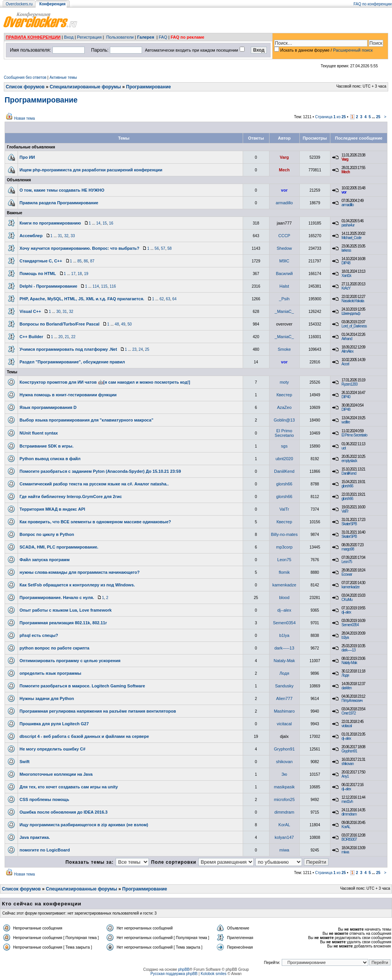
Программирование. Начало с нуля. (57, 597)
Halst (284, 286)
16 (111, 223)
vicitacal (284, 724)
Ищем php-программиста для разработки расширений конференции (91, 170)
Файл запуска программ (45, 560)
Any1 (345, 776)
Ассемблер (31, 236)
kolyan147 (284, 837)
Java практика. (35, 837)
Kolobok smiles (213, 974)
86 (86, 261)
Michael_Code (351, 238)
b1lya (284, 635)
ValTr (284, 509)
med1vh (347, 802)
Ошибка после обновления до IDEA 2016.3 (64, 812)
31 (60, 236)
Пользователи (120, 37)
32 (66, 236)
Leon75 (284, 560)
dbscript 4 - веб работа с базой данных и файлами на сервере (84, 736)
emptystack (349, 461)
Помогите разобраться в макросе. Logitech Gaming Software (82, 686)
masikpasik (284, 787)
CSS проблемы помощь (44, 799)
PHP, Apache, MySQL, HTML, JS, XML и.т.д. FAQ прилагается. (82, 299)
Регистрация (89, 37)
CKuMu (347, 600)
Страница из (331, 117)
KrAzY (346, 288)
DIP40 (346, 397)
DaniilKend (284, 471)
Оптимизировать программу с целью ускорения (70, 661)
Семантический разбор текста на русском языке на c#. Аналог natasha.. (94, 484)
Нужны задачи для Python (47, 698)
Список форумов (25, 87)
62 (162, 299)
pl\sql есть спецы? (39, 635)
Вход (69, 37)
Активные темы (63, 77)
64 (174, 299)
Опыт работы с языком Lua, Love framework (66, 610)
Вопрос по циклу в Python (47, 534)
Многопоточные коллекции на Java (56, 774)
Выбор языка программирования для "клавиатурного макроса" (87, 420)
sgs (284, 446)
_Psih (284, 299)
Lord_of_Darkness (354, 326)
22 (73, 337)
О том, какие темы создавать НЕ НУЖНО (62, 190)
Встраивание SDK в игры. (47, 446)
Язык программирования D (48, 407)
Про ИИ (27, 157)
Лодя (284, 673)
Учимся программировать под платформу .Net (68, 349)
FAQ (163, 37)
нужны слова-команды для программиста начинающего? (80, 572)
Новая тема (24, 118)
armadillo (284, 203)
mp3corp (284, 547)
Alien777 (284, 698)
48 (117, 324)
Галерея (145, 37)
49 (123, 324)
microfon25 (284, 799)
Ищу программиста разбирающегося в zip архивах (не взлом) (84, 825)
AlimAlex (347, 351)
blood (284, 597)
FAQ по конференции (373, 4)
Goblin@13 (284, 420)
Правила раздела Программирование (59, 203)
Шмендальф (351, 313)
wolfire (346, 422)
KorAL (284, 825)
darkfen (346, 688)
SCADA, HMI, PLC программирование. (59, 547)
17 (73, 274)
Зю (284, 774)
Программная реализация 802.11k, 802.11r (63, 623)
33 (73, 236)
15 (105, 223)
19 (86, 274)
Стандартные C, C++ (41, 261)
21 (67, 337)
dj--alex (284, 610)
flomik (284, 572)
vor (284, 190)
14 (98, 223)
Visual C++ (30, 311)
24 (141, 349)
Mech (284, 170)
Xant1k (346, 276)
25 (378, 117)
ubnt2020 (284, 459)
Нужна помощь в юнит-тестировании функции (68, 395)
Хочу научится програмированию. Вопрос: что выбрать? (79, 248)
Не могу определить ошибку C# (52, 749)
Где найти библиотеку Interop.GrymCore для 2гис (71, 497)
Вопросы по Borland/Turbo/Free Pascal (60, 324)
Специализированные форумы (85, 87)
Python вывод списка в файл (50, 459)
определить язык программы (50, 673)
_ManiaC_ (284, 311)
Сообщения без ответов (25, 77)
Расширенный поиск (353, 50)
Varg (284, 157)
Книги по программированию (50, 223)
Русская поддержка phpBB (174, 974)
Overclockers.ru (19, 4)
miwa (284, 850)
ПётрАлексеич (352, 701)
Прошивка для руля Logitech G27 (54, 724)
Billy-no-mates (284, 534)
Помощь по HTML (38, 273)
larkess (346, 250)
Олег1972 (349, 713)
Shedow (284, 248)
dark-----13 (284, 648)
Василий (284, 273)
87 (92, 261)
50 (130, 324)
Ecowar (347, 574)
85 (79, 261)
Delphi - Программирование (48, 286)
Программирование (148, 87)
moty (284, 382)
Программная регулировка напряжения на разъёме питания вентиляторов (98, 711)
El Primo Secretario (284, 433)
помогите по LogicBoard (45, 850)
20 (61, 337)
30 (58, 312)
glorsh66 (284, 484)
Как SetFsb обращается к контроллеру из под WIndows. (77, 585)
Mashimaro (284, 711)
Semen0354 (284, 623)
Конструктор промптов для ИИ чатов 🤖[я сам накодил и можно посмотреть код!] (105, 382)
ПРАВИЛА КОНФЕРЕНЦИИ (33, 37)
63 (168, 299)
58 (169, 248)
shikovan (284, 762)
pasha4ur (348, 225)
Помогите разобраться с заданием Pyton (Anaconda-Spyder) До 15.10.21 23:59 (100, 471)
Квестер (284, 395)
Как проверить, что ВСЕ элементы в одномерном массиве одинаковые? (95, 522)
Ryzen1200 (350, 384)
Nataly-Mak (284, 661)
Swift (24, 762)
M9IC (284, 261)
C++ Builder (31, 337)
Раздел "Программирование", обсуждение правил (72, 362)
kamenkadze (284, 585)
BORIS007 (349, 839)
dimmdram (284, 812)
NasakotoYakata (353, 301)
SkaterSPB (349, 524)
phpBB (184, 969)
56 (157, 248)
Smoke (284, 349)
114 (96, 286)
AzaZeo (284, 407)
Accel (345, 364)
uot (344, 448)
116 (113, 286)
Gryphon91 (284, 749)
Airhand (347, 339)
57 (163, 248)
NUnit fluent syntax (39, 433)
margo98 (348, 549)
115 (104, 286)
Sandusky (284, 686)
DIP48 (346, 263)
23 (134, 349)
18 (80, 274)
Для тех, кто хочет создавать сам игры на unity (69, 787)
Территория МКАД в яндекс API (52, 509)
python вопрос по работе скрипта (54, 648)
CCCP (284, 236)
